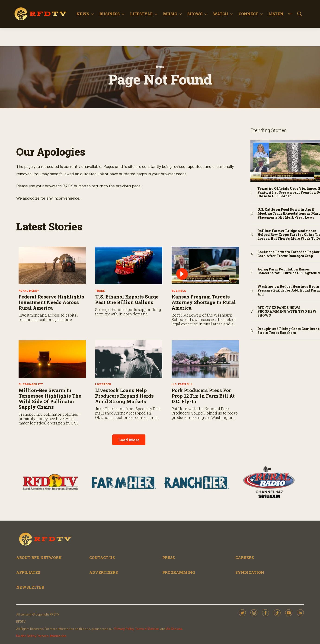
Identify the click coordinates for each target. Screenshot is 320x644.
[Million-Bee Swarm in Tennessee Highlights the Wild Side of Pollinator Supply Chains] (52, 359)
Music (170, 14)
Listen (276, 14)
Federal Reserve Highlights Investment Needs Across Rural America (51, 302)
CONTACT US (102, 558)
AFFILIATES (28, 572)
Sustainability (31, 384)
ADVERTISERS (104, 572)
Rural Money (29, 291)
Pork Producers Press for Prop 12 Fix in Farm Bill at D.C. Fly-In (203, 396)
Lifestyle (141, 14)
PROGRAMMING (179, 572)
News (83, 14)
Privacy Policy (124, 629)
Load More (129, 440)
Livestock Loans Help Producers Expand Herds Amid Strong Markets (124, 396)
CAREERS (245, 558)
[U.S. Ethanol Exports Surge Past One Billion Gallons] (129, 265)
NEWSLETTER (30, 587)
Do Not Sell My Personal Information (41, 636)
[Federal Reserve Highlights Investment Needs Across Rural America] (52, 265)
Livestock (103, 384)
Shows (195, 14)
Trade (100, 291)
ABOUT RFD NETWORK (39, 558)
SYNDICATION (250, 572)
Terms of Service (147, 629)
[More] (92, 14)
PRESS (169, 558)
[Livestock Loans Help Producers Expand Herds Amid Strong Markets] (129, 359)
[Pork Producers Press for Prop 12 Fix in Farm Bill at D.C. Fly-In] (205, 359)
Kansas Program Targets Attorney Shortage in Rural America (204, 302)
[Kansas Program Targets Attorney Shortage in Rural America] (205, 265)
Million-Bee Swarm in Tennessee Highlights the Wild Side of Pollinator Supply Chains (50, 399)
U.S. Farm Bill (182, 384)
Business (110, 14)
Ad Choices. (174, 629)
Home (160, 66)
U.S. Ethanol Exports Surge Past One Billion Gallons (127, 299)
